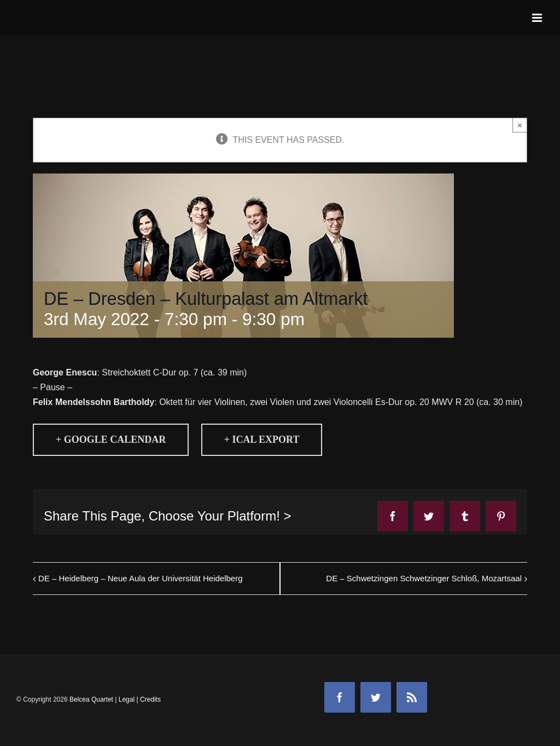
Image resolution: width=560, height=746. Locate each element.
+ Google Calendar (111, 439)
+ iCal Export (262, 439)
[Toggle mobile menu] (538, 18)
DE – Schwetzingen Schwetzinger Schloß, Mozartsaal (424, 578)
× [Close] (520, 125)
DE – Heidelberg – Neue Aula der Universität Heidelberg (141, 578)
